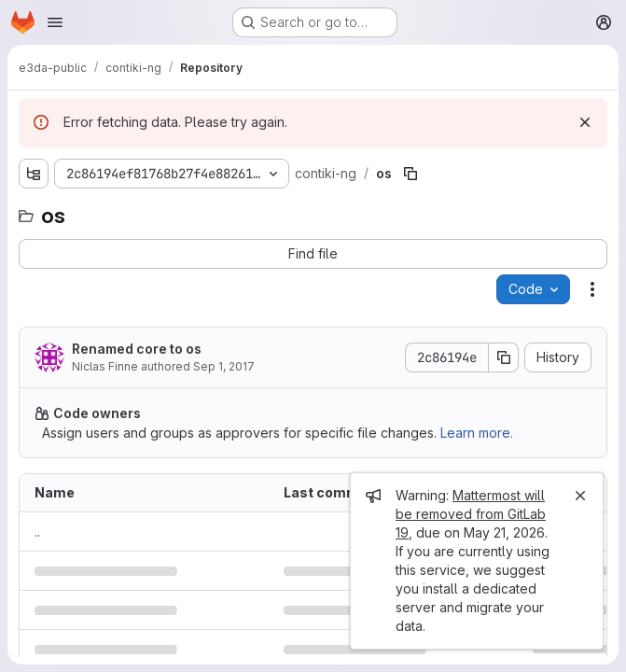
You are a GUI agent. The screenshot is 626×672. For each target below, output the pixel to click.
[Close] (580, 496)
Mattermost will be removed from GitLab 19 (471, 514)
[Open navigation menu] (55, 22)
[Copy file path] (410, 174)
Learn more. (477, 433)
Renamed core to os (137, 349)
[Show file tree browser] (34, 174)
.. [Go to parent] (37, 532)
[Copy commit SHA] (504, 357)
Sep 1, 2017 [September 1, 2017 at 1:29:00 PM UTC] (224, 366)
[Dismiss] (585, 122)
